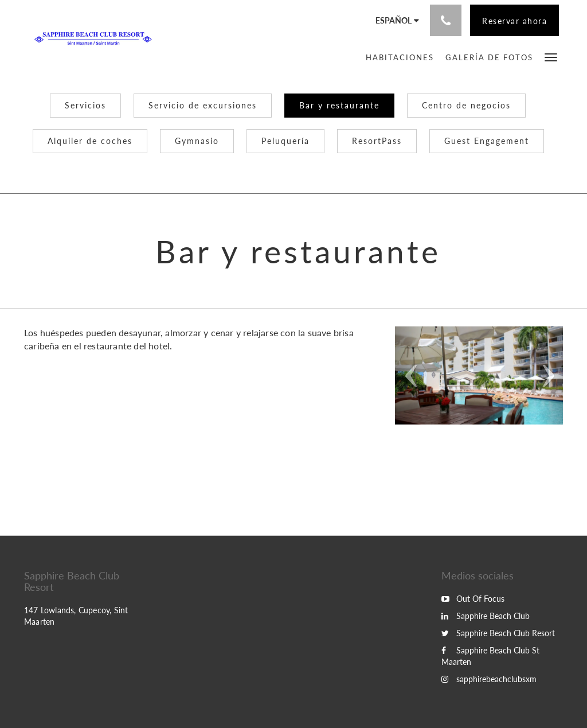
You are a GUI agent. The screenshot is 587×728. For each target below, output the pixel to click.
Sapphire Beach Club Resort (498, 633)
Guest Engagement (487, 141)
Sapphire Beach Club (486, 616)
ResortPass (377, 141)
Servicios (85, 105)
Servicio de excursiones (203, 105)
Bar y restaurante (339, 105)
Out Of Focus (473, 599)
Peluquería (285, 141)
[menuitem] (400, 57)
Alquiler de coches (90, 141)
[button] (551, 57)
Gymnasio (197, 141)
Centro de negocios (466, 105)
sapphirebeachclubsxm (489, 679)
